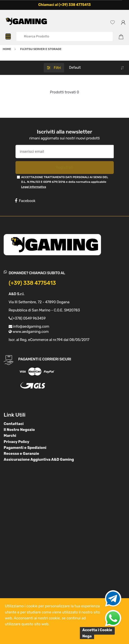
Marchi (10, 436)
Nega (87, 636)
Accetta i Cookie (97, 630)
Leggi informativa (34, 187)
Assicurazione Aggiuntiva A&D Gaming (39, 459)
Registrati (64, 167)
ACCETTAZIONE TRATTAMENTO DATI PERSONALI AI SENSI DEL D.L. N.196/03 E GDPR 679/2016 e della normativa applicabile (65, 182)
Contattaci (14, 424)
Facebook (25, 201)
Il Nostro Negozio (19, 430)
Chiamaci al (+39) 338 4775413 (65, 5)
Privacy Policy (16, 442)
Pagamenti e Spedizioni (25, 448)
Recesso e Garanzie (21, 454)
